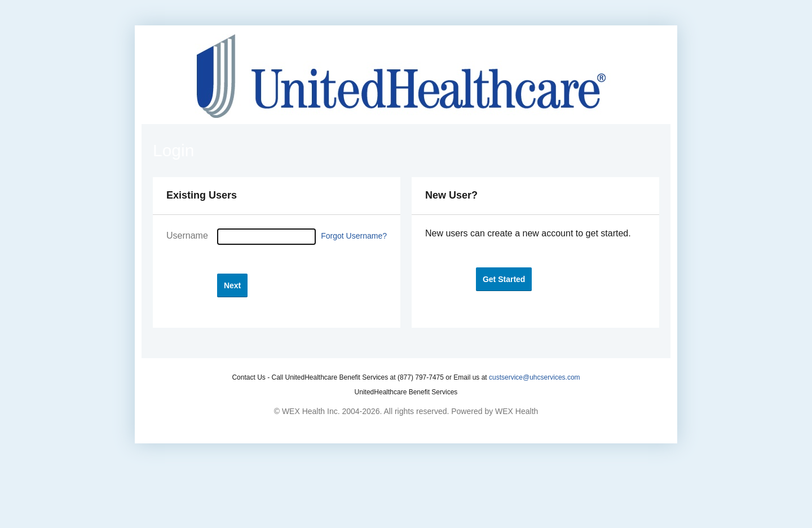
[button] (232, 285)
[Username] (266, 237)
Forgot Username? (354, 236)
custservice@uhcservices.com (535, 377)
